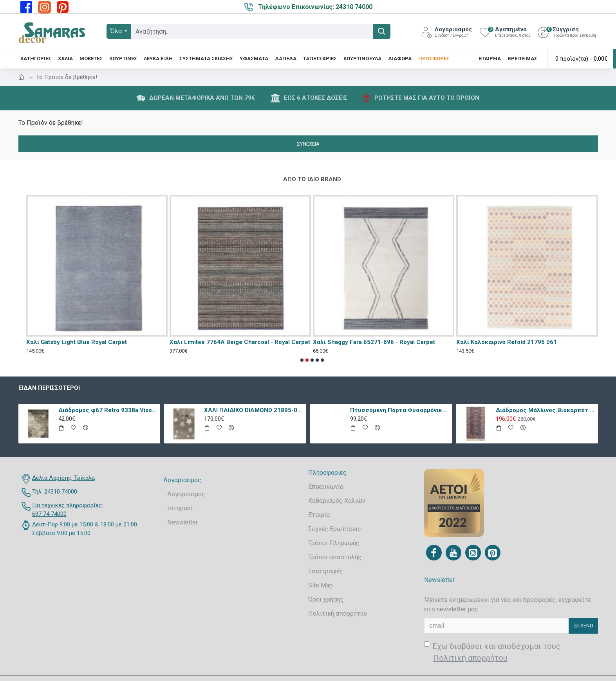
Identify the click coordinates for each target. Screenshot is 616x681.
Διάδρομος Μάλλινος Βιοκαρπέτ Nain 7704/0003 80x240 (545, 410)
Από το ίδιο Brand (312, 179)
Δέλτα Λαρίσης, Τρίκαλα (63, 478)
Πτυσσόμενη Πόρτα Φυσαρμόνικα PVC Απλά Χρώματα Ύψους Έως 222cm (400, 410)
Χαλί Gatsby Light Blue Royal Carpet (77, 342)
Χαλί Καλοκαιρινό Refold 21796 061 (507, 342)
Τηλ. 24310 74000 (55, 492)
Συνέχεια (308, 144)
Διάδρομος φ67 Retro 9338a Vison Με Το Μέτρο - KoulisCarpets (108, 410)
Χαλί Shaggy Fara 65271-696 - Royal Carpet (374, 342)
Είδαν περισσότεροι (49, 388)
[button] (302, 360)
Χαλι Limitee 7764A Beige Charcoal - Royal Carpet (240, 342)
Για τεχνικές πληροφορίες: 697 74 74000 (68, 510)
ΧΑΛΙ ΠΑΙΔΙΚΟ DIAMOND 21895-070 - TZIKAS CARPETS (254, 410)
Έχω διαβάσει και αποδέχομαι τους (492, 653)
